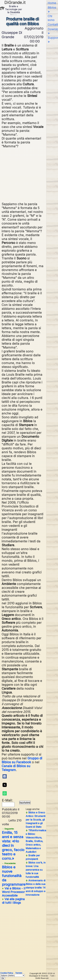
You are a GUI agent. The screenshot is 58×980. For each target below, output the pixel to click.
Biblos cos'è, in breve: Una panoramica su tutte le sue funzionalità (36, 870)
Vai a (14, 892)
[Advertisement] (30, 175)
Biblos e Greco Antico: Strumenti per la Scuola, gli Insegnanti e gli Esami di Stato (35, 820)
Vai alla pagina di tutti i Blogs (13, 901)
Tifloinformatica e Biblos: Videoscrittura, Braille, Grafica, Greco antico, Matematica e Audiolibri (36, 841)
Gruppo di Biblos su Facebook (22, 760)
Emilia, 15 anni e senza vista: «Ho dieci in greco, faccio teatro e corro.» (13, 844)
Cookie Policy (7, 973)
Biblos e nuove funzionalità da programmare (14, 874)
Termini (19, 973)
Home (52, 3)
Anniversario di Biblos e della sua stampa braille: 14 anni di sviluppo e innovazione (36, 888)
